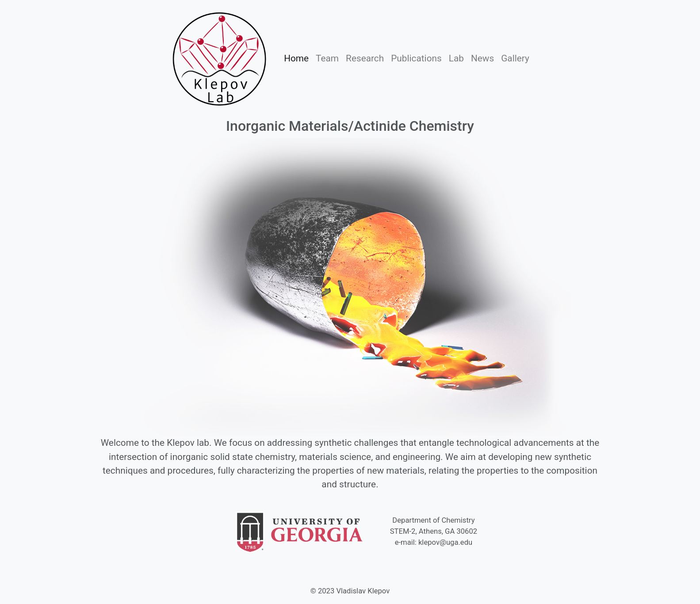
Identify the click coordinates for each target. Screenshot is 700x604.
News (482, 58)
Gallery (515, 58)
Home (298, 57)
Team (329, 57)
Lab (458, 57)
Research (367, 57)
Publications (418, 57)
